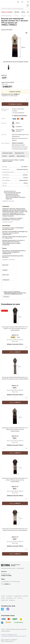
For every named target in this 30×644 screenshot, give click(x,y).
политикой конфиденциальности (13, 294)
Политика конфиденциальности (9, 635)
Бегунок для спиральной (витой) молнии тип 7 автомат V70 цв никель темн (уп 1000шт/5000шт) (15, 429)
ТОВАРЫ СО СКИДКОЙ (7, 12)
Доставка (12, 156)
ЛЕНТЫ (23, 12)
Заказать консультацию (19, 115)
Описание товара (7, 153)
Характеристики (19, 153)
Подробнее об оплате (8, 201)
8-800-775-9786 (6, 576)
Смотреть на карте (8, 222)
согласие (10, 292)
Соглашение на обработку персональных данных (14, 636)
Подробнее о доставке (9, 259)
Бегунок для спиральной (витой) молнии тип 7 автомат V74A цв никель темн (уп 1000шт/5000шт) (15, 480)
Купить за (15, 352)
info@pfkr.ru (7, 584)
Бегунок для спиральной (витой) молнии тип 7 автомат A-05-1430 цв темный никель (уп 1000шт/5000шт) (15, 328)
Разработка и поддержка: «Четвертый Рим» (11, 640)
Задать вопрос (21, 156)
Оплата (5, 156)
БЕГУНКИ (17, 12)
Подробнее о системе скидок (10, 96)
